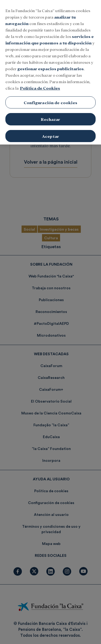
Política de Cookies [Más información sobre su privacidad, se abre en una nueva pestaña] (40, 82)
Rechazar (50, 114)
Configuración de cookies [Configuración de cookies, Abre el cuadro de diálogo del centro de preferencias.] (50, 97)
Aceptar (50, 131)
